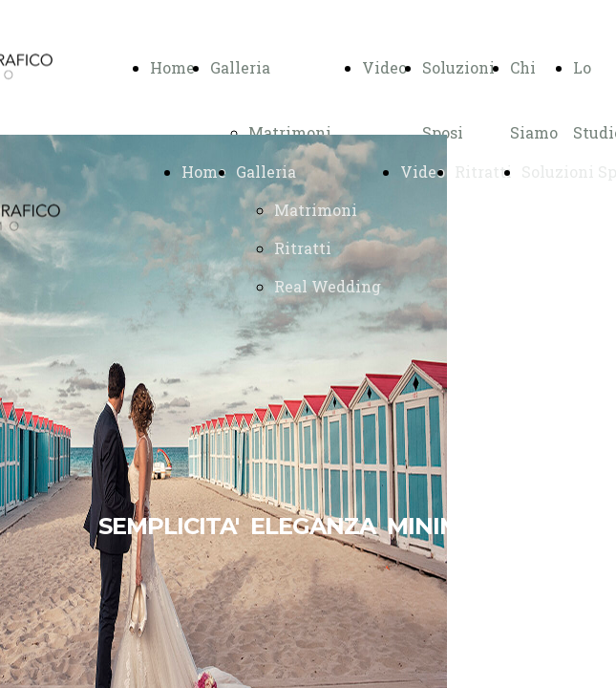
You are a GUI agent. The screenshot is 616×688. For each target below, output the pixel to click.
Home (172, 67)
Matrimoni (290, 132)
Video (384, 67)
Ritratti (303, 248)
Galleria (240, 67)
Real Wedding (328, 286)
